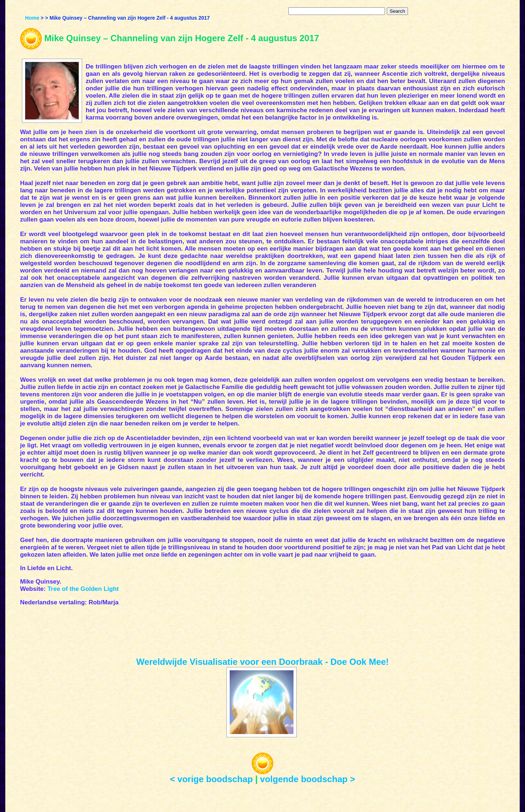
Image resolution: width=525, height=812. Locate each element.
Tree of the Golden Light (83, 589)
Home (32, 18)
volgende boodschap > (308, 779)
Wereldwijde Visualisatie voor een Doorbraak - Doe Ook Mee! (263, 662)
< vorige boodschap (211, 779)
